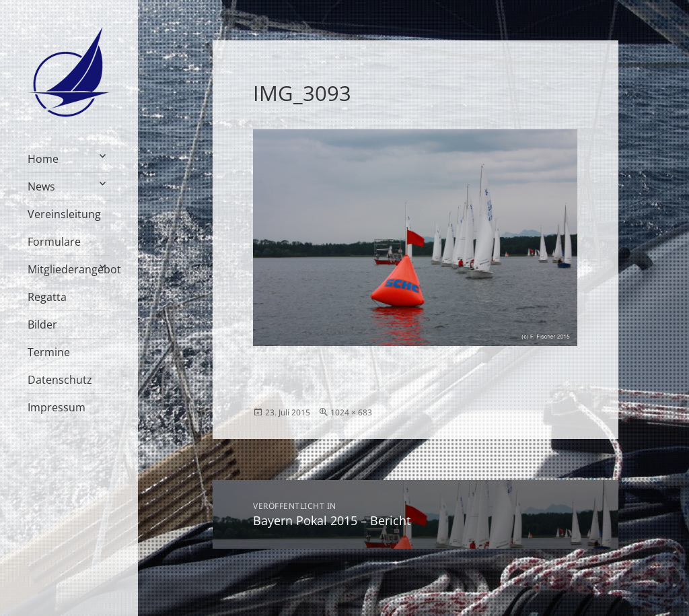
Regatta (47, 297)
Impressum (57, 407)
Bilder (42, 324)
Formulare (54, 242)
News (41, 186)
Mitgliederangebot (69, 269)
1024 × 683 (351, 412)
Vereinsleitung (64, 214)
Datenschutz (60, 380)
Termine (49, 352)
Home (43, 159)
